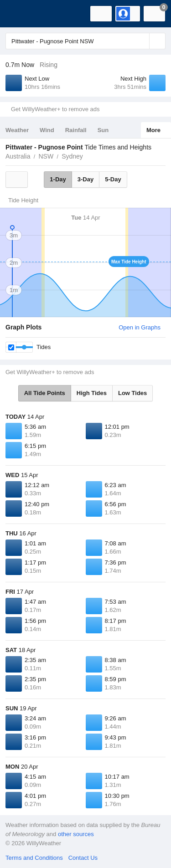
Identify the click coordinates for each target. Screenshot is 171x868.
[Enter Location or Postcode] (85, 41)
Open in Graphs (140, 327)
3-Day (85, 179)
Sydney (72, 156)
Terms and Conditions (34, 858)
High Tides (92, 393)
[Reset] (141, 41)
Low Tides (132, 393)
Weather (17, 130)
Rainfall (76, 130)
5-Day (113, 179)
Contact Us (83, 858)
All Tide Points (45, 393)
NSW (46, 156)
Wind (47, 130)
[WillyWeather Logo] (21, 14)
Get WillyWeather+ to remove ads (55, 109)
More (153, 130)
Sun (103, 130)
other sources (76, 834)
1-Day (58, 179)
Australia (18, 156)
